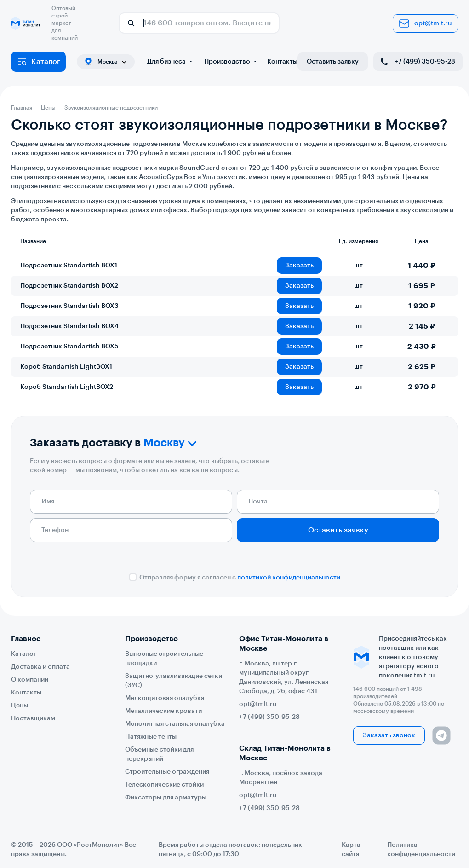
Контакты (282, 62)
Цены (20, 706)
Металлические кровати (163, 711)
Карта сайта (351, 850)
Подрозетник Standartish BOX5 (69, 347)
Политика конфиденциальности (421, 850)
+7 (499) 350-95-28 (417, 62)
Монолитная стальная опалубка (175, 724)
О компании (30, 680)
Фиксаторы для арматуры (166, 798)
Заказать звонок (389, 735)
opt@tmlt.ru (425, 23)
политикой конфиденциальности (289, 578)
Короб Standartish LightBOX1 (66, 367)
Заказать (299, 266)
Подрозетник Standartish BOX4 (69, 326)
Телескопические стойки (164, 785)
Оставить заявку (333, 62)
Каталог (38, 62)
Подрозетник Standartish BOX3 (69, 306)
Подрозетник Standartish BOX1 (69, 266)
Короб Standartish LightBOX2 (67, 387)
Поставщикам (33, 718)
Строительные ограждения (167, 772)
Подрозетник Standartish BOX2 (69, 286)
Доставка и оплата (40, 667)
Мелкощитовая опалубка (165, 698)
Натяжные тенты (151, 737)
